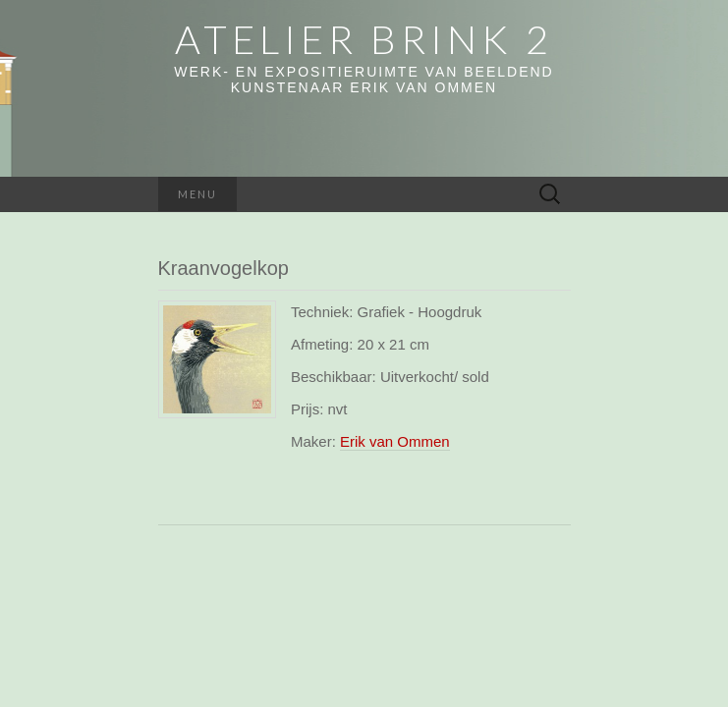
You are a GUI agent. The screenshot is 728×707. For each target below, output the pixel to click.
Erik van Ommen (395, 441)
